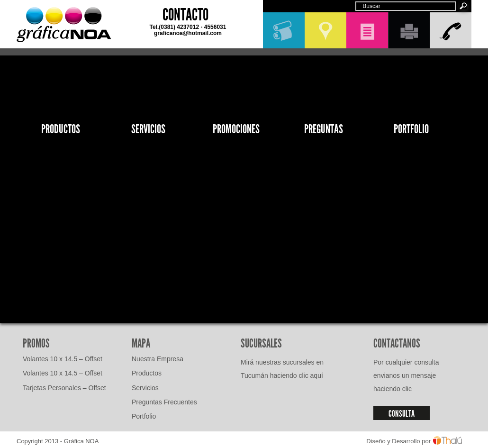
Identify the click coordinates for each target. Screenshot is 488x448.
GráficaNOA (64, 25)
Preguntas (324, 129)
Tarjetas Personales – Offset (64, 388)
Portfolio (411, 129)
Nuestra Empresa (158, 359)
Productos (61, 129)
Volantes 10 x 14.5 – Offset (63, 359)
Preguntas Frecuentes (164, 402)
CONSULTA (402, 414)
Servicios (148, 129)
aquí (317, 375)
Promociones (236, 129)
